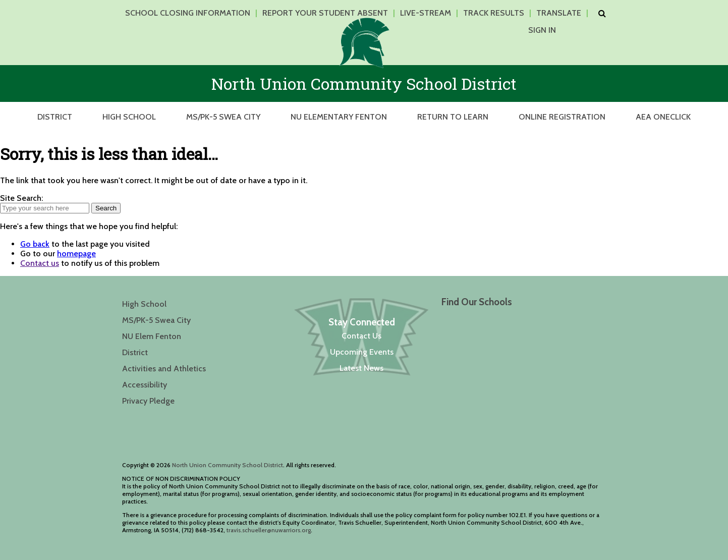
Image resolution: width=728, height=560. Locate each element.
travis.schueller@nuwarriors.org (269, 530)
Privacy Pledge (148, 401)
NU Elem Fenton (152, 336)
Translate (559, 13)
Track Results (494, 13)
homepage (76, 254)
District (55, 117)
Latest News (361, 368)
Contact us (40, 263)
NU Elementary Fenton (339, 117)
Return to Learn (453, 117)
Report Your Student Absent (325, 13)
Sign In (542, 30)
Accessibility (145, 385)
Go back (35, 244)
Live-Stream (426, 13)
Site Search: (21, 198)
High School (129, 117)
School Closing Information (188, 13)
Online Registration (562, 117)
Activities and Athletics (164, 369)
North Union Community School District (228, 465)
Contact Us (361, 336)
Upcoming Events (362, 352)
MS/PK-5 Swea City (223, 117)
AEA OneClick (663, 117)
